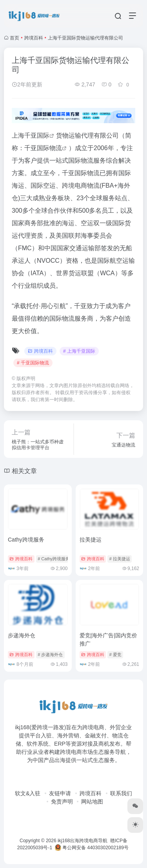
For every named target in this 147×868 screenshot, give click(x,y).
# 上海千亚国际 (79, 351)
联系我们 (121, 793)
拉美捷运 (91, 540)
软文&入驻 (28, 793)
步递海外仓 (22, 635)
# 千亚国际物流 (33, 363)
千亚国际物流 (43, 148)
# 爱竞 (115, 655)
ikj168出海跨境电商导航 (83, 841)
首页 (15, 38)
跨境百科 (34, 38)
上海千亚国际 (31, 135)
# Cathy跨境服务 (54, 559)
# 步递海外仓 (50, 655)
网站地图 (92, 802)
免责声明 (62, 802)
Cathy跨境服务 (26, 540)
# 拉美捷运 (120, 559)
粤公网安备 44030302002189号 (92, 848)
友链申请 (60, 793)
